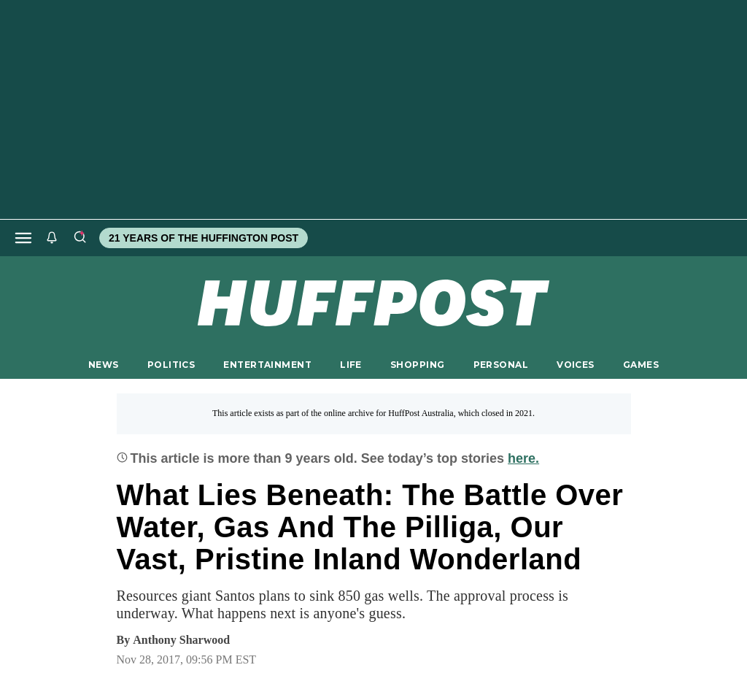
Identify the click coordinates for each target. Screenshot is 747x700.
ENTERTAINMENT (267, 365)
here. (523, 458)
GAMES (641, 365)
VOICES (576, 365)
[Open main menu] (23, 238)
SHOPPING (417, 365)
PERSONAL (501, 365)
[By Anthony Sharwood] (181, 640)
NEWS (104, 365)
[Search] (80, 238)
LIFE (351, 365)
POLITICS (171, 365)
